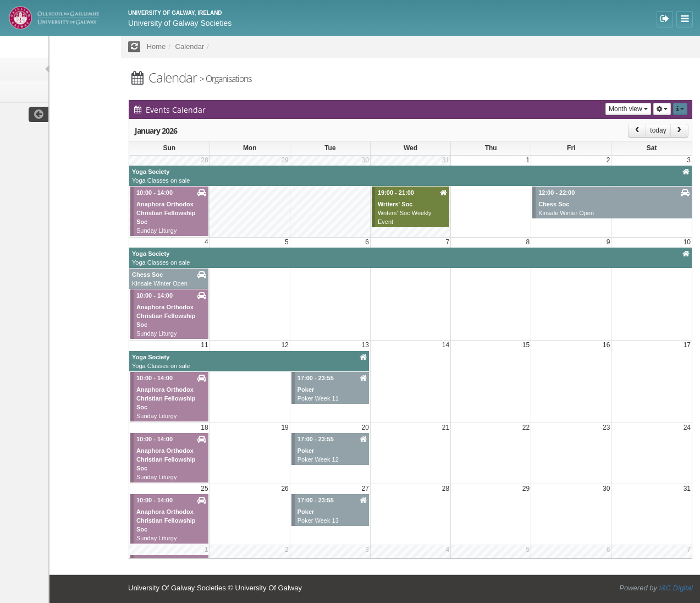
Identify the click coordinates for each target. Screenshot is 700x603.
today (658, 130)
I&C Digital (676, 588)
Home (156, 46)
